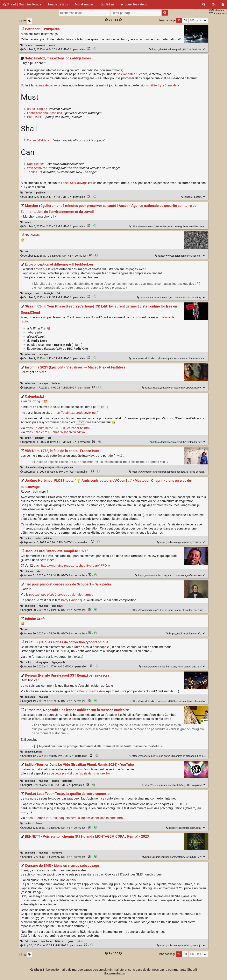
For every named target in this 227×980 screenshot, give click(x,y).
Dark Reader (35, 164)
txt (49, 438)
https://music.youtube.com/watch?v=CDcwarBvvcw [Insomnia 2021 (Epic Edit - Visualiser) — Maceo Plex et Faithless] (172, 388)
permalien (53, 49)
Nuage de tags (58, 4)
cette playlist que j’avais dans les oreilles (82, 773)
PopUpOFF (34, 117)
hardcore (67, 781)
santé (28, 222)
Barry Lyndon (70, 600)
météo (53, 45)
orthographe (41, 662)
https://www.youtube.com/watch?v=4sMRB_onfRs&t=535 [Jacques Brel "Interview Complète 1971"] (169, 575)
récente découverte (47, 85)
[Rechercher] (204, 4)
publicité (41, 193)
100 (192, 20)
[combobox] (136, 13)
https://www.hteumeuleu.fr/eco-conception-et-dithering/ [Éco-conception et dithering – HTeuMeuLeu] (169, 297)
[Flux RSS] (213, 4)
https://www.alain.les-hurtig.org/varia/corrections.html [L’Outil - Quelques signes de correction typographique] (171, 667)
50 (185, 20)
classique (57, 606)
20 (179, 20)
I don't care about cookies (44, 113)
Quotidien (107, 4)
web (38, 293)
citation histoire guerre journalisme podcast (49, 467)
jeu (26, 629)
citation (29, 571)
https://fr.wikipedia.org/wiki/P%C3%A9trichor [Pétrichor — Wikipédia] (176, 49)
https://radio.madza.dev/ (88, 691)
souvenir (41, 45)
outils (28, 438)
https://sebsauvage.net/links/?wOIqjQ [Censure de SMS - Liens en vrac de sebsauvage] (179, 946)
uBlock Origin (36, 109)
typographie (59, 662)
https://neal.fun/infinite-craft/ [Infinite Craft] (184, 634)
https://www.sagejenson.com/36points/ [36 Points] (178, 256)
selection (30, 354)
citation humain (33, 752)
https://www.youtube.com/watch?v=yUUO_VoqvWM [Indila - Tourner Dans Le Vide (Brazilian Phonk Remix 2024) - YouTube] (172, 785)
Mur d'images (84, 4)
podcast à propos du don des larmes (61, 595)
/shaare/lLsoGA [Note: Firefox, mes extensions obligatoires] (192, 197)
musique (43, 354)
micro (80, 941)
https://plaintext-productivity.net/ (75, 413)
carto (38, 538)
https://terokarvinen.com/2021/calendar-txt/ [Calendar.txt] (176, 442)
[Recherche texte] (84, 13)
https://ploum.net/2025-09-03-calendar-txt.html (58, 428)
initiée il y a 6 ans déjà (164, 85)
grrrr (71, 941)
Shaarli (39, 970)
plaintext (39, 438)
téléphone (46, 941)
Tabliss (32, 172)
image (28, 293)
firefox (28, 193)
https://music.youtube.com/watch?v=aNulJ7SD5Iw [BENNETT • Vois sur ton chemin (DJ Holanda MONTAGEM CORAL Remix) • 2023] (172, 857)
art (26, 251)
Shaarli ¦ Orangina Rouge (22, 4)
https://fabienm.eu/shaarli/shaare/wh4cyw (56, 432)
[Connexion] (223, 4)
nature (28, 45)
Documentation (114, 973)
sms (35, 941)
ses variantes (126, 74)
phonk (55, 781)
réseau (39, 824)
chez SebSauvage (75, 183)
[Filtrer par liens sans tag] (30, 21)
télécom (60, 941)
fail (59, 293)
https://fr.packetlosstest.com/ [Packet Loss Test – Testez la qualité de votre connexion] (184, 828)
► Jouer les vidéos (134, 4)
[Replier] (204, 49)
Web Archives (36, 168)
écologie (48, 293)
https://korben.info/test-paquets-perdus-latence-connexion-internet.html (75, 818)
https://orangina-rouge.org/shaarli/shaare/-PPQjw (75, 566)
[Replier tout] (205, 20)
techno (56, 383)
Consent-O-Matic (38, 140)
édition (48, 538)
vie (38, 571)
